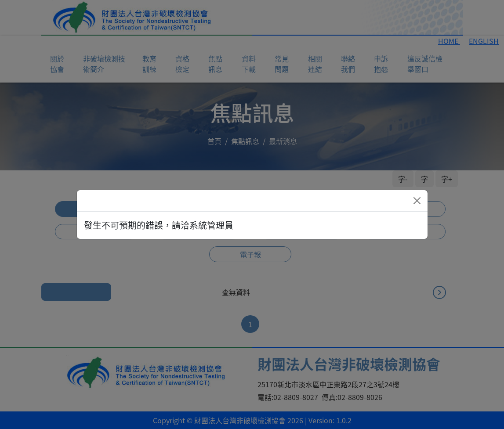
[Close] (417, 201)
